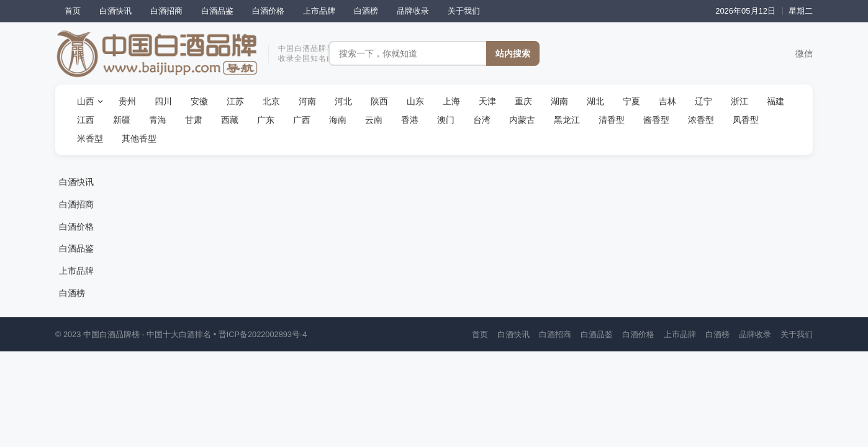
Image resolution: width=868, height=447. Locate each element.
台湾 (482, 120)
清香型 (612, 120)
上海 (451, 101)
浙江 (739, 101)
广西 (302, 120)
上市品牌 (319, 11)
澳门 (446, 120)
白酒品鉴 (217, 11)
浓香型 (701, 120)
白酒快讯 (115, 11)
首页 (73, 11)
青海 (158, 120)
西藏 (230, 120)
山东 (415, 101)
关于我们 (464, 11)
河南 (307, 101)
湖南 (559, 101)
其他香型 (139, 138)
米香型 (90, 138)
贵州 (127, 101)
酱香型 (656, 120)
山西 (86, 101)
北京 (271, 101)
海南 (338, 120)
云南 (374, 120)
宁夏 (631, 101)
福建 (775, 101)
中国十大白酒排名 (179, 334)
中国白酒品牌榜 (111, 334)
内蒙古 (522, 120)
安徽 (199, 101)
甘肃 (194, 120)
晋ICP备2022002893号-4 (263, 334)
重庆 (523, 101)
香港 (410, 120)
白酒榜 (366, 11)
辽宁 (703, 101)
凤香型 (746, 120)
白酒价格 (268, 11)
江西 (86, 120)
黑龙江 (567, 120)
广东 (266, 120)
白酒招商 (166, 11)
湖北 (595, 101)
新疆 (122, 120)
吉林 (667, 101)
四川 (163, 101)
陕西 (379, 101)
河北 (343, 101)
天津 (487, 101)
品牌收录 (413, 11)
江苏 (235, 101)
